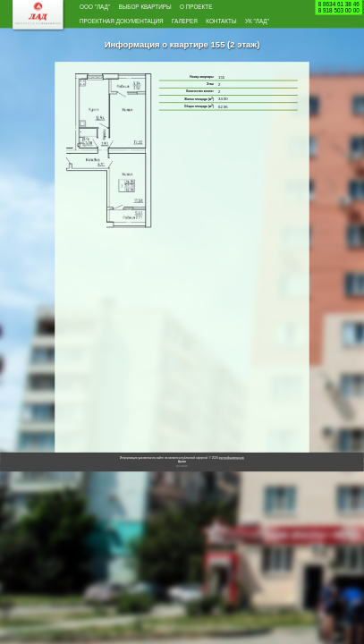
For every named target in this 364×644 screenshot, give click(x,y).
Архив (182, 486)
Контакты (102, 43)
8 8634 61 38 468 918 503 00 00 (339, 7)
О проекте (246, 8)
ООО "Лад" (102, 8)
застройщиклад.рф (232, 482)
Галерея (233, 26)
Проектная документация (142, 26)
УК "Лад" (152, 43)
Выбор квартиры (173, 8)
